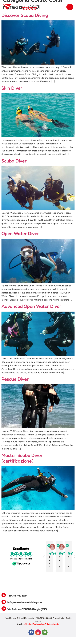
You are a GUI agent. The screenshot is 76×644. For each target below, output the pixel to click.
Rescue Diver (15, 379)
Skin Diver (12, 88)
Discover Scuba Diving (25, 15)
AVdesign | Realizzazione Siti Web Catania (41, 624)
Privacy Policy (59, 618)
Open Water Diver (20, 233)
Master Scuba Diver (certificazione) (22, 458)
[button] (70, 7)
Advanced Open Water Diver (31, 306)
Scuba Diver (14, 161)
